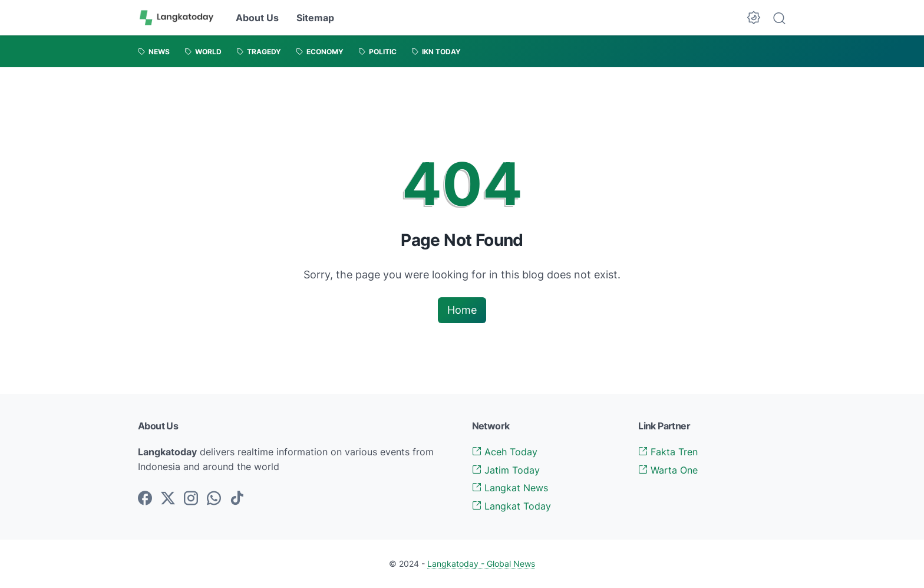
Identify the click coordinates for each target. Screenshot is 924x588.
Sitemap (315, 18)
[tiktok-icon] (237, 499)
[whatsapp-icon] (214, 499)
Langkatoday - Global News (481, 564)
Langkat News (510, 488)
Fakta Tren (668, 452)
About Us (257, 18)
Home (462, 310)
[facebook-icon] (145, 499)
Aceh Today (505, 452)
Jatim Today (506, 470)
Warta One (668, 470)
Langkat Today (511, 506)
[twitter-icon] (168, 499)
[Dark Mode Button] (754, 18)
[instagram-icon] (191, 499)
